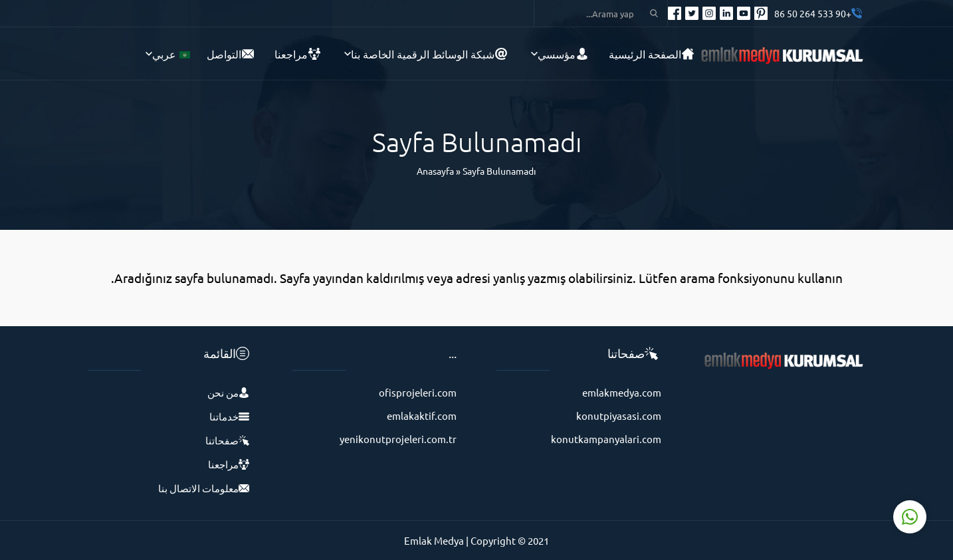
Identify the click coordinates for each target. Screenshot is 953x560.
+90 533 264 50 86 (813, 13)
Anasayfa (435, 171)
